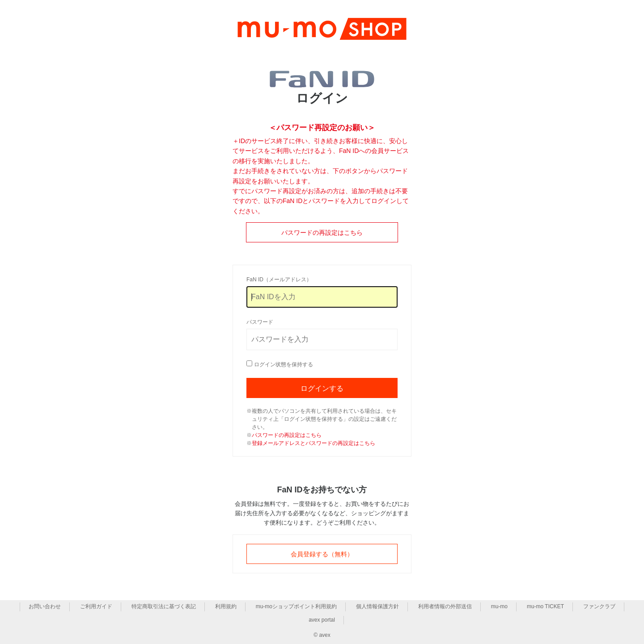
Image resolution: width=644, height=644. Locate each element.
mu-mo (499, 606)
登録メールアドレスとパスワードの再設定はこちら (314, 443)
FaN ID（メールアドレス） (279, 280)
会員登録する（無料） (322, 554)
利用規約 (226, 606)
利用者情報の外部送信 (445, 606)
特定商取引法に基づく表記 (164, 606)
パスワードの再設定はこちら (322, 233)
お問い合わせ (45, 606)
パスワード (260, 322)
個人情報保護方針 (377, 606)
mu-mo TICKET (545, 606)
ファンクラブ (599, 606)
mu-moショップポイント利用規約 (296, 606)
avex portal (322, 620)
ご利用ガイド (96, 606)
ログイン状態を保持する (284, 364)
